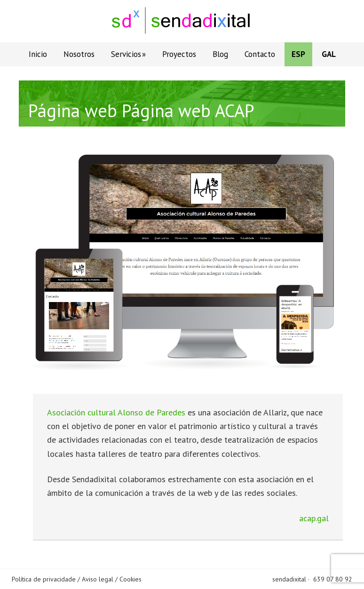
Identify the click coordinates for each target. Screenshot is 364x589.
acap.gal (314, 518)
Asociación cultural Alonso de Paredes (116, 412)
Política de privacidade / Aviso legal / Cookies (77, 579)
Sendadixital (182, 21)
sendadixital (289, 579)
